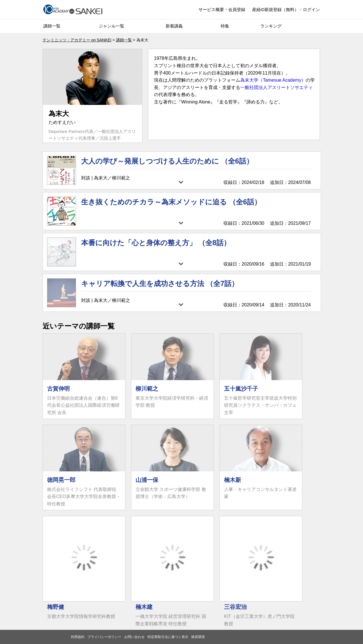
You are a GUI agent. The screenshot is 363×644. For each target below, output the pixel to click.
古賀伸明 (58, 389)
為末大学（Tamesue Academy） (273, 80)
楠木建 (144, 607)
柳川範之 (147, 389)
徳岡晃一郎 (61, 480)
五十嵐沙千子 (241, 389)
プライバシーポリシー (104, 637)
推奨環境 (198, 637)
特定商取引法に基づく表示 (168, 637)
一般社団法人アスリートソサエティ (277, 87)
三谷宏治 (235, 607)
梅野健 (56, 607)
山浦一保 (147, 480)
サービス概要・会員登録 (222, 9)
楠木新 (233, 480)
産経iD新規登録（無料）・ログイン (286, 9)
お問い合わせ (134, 637)
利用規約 (78, 637)
